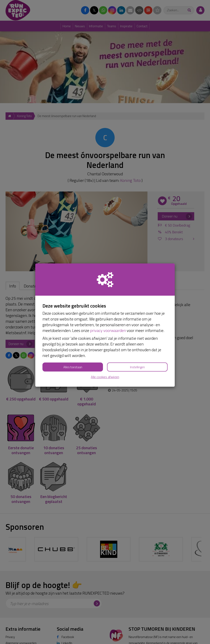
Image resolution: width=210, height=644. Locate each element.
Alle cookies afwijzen (105, 377)
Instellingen (137, 367)
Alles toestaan (73, 367)
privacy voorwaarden (108, 330)
